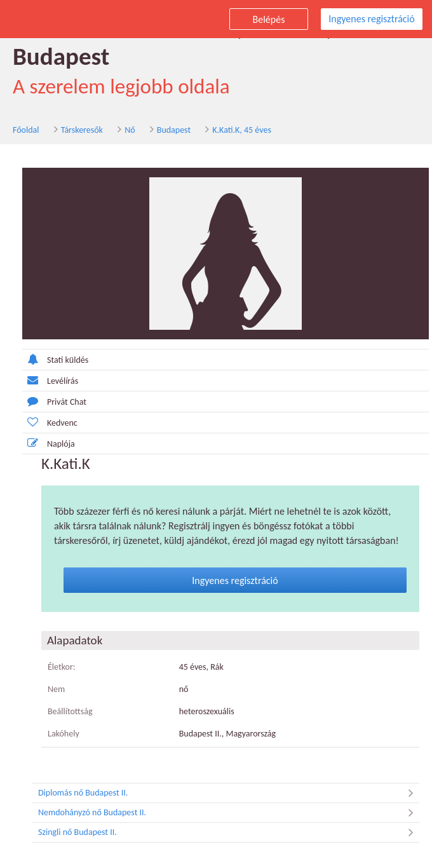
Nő (130, 130)
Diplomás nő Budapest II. (229, 793)
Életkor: (62, 667)
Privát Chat (54, 401)
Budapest (174, 130)
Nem (56, 689)
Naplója (49, 443)
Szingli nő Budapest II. (229, 832)
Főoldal (26, 130)
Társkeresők (82, 130)
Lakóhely (64, 734)
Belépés (269, 19)
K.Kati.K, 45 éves (242, 130)
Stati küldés (55, 359)
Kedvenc (50, 422)
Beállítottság (70, 711)
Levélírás (50, 380)
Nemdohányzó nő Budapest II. (229, 813)
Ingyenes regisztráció (371, 19)
